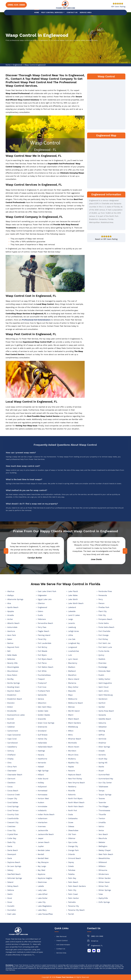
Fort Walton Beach (46, 667)
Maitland (72, 671)
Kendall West (43, 858)
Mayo (70, 695)
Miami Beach (74, 719)
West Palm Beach (106, 854)
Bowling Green (13, 687)
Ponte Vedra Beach (106, 627)
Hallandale (42, 743)
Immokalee (42, 806)
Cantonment (13, 731)
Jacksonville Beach (46, 834)
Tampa (101, 791)
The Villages (103, 806)
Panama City (74, 906)
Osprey (71, 862)
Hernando (42, 763)
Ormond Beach (75, 858)
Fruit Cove (42, 687)
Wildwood (103, 862)
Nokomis (72, 795)
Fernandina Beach (45, 623)
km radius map (106, 163)
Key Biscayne (43, 862)
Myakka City (73, 763)
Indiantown (43, 818)
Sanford (102, 703)
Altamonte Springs (15, 599)
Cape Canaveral (14, 735)
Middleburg (73, 727)
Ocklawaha (73, 818)
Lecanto (72, 623)
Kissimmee (42, 882)
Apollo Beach (13, 607)
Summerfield (104, 775)
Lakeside (72, 611)
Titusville (102, 814)
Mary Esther (73, 687)
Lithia (71, 635)
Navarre (71, 771)
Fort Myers (42, 655)
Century (11, 751)
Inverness (42, 826)
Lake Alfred (43, 894)
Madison (72, 667)
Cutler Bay (12, 838)
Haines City (42, 739)
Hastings (41, 751)
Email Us (95, 941)
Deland (10, 882)
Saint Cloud (103, 687)
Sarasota (102, 715)
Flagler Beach (43, 631)
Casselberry (12, 747)
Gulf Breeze (43, 735)
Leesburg (72, 627)
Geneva (41, 699)
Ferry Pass (42, 627)
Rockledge (103, 667)
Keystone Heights (45, 878)
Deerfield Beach (14, 874)
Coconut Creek (14, 795)
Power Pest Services (65, 977)
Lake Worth (73, 599)
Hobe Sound (43, 779)
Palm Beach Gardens (77, 886)
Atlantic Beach (13, 623)
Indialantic (42, 810)
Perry (101, 599)
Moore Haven (74, 747)
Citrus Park (12, 767)
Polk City (102, 615)
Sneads (102, 751)
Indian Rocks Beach (46, 814)
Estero (40, 611)
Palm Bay (72, 878)
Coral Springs (13, 806)
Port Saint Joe (104, 643)
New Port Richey (75, 779)
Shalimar (102, 743)
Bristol (10, 707)
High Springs (43, 771)
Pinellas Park (104, 607)
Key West (42, 870)
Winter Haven (104, 882)
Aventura (11, 631)
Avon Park (12, 635)
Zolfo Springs (104, 902)
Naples (71, 767)
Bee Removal (61, 936)
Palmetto (72, 902)
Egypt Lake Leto (45, 599)
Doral (10, 898)
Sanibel (102, 707)
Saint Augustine (105, 683)
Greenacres (42, 727)
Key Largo (42, 866)
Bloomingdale (13, 667)
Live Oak (72, 639)
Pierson (101, 603)
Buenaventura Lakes (16, 715)
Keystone (42, 874)
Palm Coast (73, 894)
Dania (10, 846)
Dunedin (11, 906)
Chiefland (11, 755)
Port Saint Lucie (105, 647)
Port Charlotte (104, 631)
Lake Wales (73, 595)
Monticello (73, 743)
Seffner (102, 735)
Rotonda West (104, 671)
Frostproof (42, 683)
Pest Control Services (53, 12)
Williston (102, 866)
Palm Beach (73, 882)
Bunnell (11, 719)
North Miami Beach (76, 802)
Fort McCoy (42, 647)
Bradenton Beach (15, 699)
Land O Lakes (74, 615)
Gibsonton (42, 703)
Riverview (102, 663)
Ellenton (41, 603)
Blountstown (13, 671)
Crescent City (13, 822)
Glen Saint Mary (45, 707)
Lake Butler (43, 898)
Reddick (102, 659)
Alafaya (10, 595)
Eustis (40, 615)
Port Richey (103, 639)
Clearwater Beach (15, 775)
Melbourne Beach (76, 703)
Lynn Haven (73, 659)
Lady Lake (42, 890)
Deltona (11, 890)
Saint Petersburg (106, 695)
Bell (9, 651)
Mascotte (72, 691)
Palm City (72, 890)
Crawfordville (13, 818)
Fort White (42, 671)
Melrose (71, 707)
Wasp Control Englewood (35, 65)
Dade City (11, 842)
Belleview (11, 659)
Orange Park (73, 850)
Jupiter (41, 846)
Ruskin (101, 675)
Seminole (102, 739)
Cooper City (12, 798)
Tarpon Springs (105, 795)
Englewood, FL (97, 946)
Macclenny (73, 663)
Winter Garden (105, 878)
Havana (41, 755)
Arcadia (11, 615)
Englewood (17, 65)
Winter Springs (105, 890)
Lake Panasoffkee (45, 914)
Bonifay (10, 679)
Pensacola (103, 595)
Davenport (12, 854)
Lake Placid (73, 591)
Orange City (73, 846)
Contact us (72, 12)
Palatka (71, 874)
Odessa (71, 826)
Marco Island (74, 679)
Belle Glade (12, 655)
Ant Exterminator (63, 945)
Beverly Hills (12, 663)
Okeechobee (73, 830)
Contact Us (61, 949)
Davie (10, 858)
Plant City (103, 611)
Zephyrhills (103, 898)
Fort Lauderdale (44, 643)
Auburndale (12, 627)
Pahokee (72, 870)
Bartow (10, 643)
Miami (71, 715)
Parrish (71, 914)
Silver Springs (104, 747)
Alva (9, 603)
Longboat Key (74, 643)
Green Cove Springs (46, 723)
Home (37, 12)
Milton (71, 731)
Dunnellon (12, 910)
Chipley (10, 759)
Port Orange (103, 635)
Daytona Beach (14, 862)
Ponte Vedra (104, 623)
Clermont (11, 779)
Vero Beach (103, 834)
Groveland (42, 731)
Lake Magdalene (45, 906)
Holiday (41, 783)
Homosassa (43, 795)
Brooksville (12, 711)
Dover (10, 902)
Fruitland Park (44, 691)
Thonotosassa (104, 810)
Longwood (73, 647)
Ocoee (71, 822)
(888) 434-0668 (97, 936)
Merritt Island (74, 711)
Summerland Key (106, 779)
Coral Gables (13, 802)
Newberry (72, 787)
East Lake (12, 914)
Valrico (101, 826)
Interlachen (43, 822)
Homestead (43, 791)
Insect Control (62, 941)
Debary (10, 870)
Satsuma (102, 723)
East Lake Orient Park (47, 591)
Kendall (41, 854)
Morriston (72, 751)
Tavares (102, 798)
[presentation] (6, 551)
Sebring (102, 731)
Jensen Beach (44, 842)
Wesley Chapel (104, 850)
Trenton (102, 818)
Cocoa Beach (13, 791)
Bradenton (12, 695)
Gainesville (42, 695)
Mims (70, 735)
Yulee (101, 894)
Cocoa (10, 787)
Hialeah (41, 767)
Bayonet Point (13, 647)
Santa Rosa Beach (106, 711)
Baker (10, 639)
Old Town (72, 834)
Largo (71, 619)
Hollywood (42, 787)
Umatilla (102, 822)
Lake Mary (42, 910)
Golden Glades (44, 715)
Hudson (41, 802)
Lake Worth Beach (76, 603)
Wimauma (103, 870)
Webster (102, 842)
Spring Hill (103, 763)
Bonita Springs (14, 683)
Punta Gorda (104, 651)
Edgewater (42, 595)
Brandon (11, 703)
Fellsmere (42, 619)
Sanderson (103, 699)
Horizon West (43, 798)
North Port (73, 810)
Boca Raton (12, 675)
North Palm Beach (76, 806)
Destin (10, 894)
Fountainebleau (44, 675)
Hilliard (41, 775)
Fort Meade (42, 651)
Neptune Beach (75, 775)
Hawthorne (42, 759)
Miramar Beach (75, 739)
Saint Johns (104, 691)
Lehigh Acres (73, 631)
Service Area (86, 12)
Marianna (72, 683)
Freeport (41, 679)
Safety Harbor (104, 679)
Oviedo (71, 866)
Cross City (12, 830)
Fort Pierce (42, 663)
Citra (9, 763)
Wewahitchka (104, 858)
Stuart (101, 771)
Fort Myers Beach (45, 659)
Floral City (42, 639)
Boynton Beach (14, 691)
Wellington (103, 846)
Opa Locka (73, 842)
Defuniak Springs (15, 878)
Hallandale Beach (45, 747)
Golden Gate (43, 711)
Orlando (72, 854)
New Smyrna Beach (77, 783)
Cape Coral (12, 739)
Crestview (11, 826)
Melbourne (73, 699)
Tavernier (102, 802)
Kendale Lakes (44, 850)
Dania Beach (13, 850)
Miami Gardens (75, 723)
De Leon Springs (14, 866)
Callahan (11, 727)
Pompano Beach (105, 619)
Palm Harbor (74, 898)
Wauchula (103, 838)
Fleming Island (44, 635)
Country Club (13, 814)
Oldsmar (72, 838)
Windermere (104, 874)
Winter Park (103, 886)
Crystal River (13, 834)
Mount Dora (73, 755)
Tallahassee (103, 787)
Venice (101, 830)
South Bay (103, 759)
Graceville (42, 719)
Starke (101, 767)
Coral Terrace (13, 810)
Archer (10, 619)
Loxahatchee (74, 651)
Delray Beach (13, 886)
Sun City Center (105, 783)
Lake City (42, 902)
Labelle (41, 886)
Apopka (11, 611)
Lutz (70, 655)
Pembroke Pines (105, 591)
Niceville (72, 791)
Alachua (11, 591)
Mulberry (72, 759)
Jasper (41, 838)
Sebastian (103, 727)
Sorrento (102, 755)
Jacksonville (43, 830)
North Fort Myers (75, 798)
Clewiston (11, 783)
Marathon (72, 675)
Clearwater (12, 771)
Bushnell (11, 723)
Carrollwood (12, 743)
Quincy (101, 655)
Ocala (71, 814)
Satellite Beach (105, 719)
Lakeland (72, 607)
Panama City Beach (76, 910)
